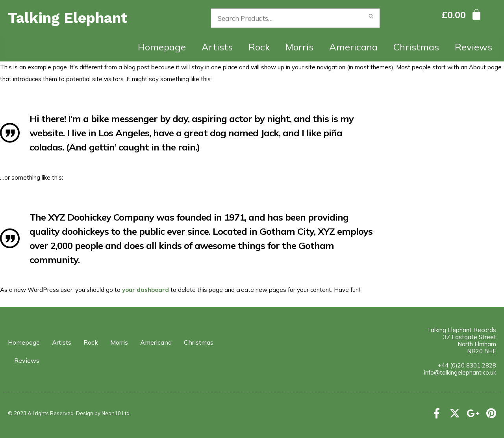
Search (371, 18)
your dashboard (145, 290)
